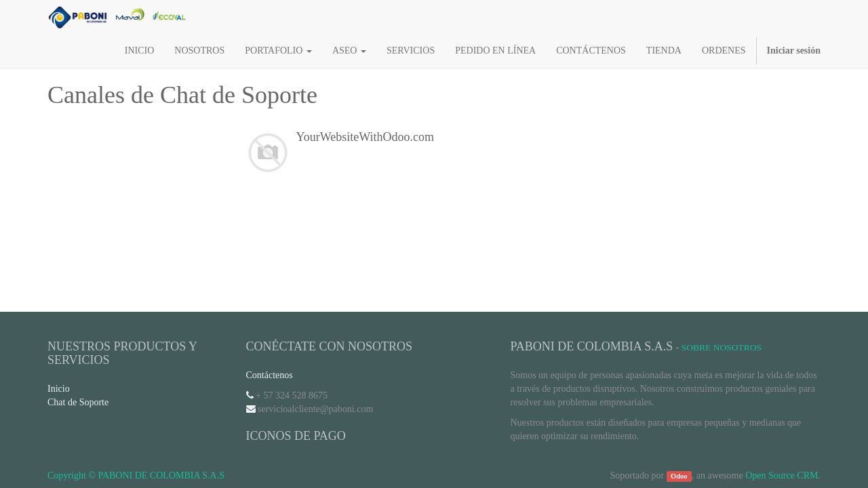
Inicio (59, 389)
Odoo (679, 476)
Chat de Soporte (78, 402)
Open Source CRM (782, 475)
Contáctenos (270, 375)
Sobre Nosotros (722, 347)
